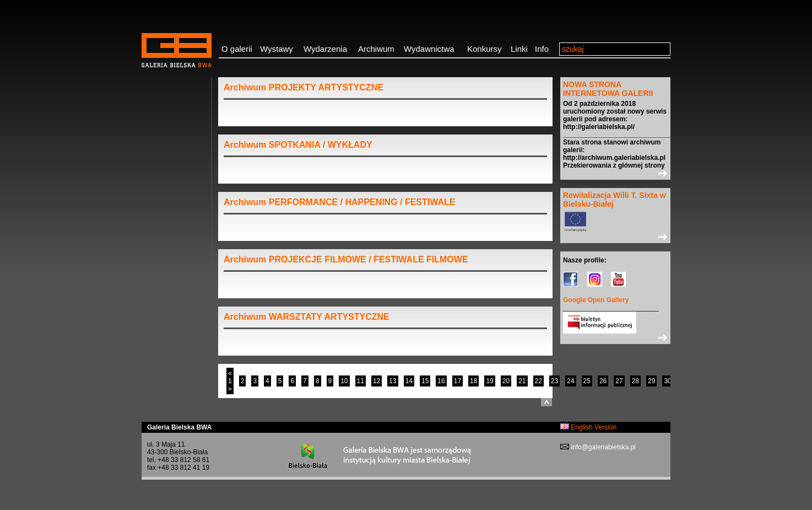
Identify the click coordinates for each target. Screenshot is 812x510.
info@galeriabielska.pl (602, 447)
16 (441, 381)
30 (667, 381)
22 (538, 381)
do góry (546, 402)
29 (651, 381)
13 (393, 381)
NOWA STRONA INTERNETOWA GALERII (608, 89)
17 (458, 381)
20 (506, 381)
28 (635, 381)
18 (473, 381)
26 (603, 381)
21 (522, 381)
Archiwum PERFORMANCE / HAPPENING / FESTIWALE (339, 202)
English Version (588, 427)
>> (615, 173)
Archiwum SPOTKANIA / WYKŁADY (298, 145)
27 (619, 381)
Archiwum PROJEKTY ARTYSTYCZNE (304, 87)
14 (409, 381)
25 (587, 381)
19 (489, 381)
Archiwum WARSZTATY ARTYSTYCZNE (307, 317)
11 (361, 381)
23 (554, 381)
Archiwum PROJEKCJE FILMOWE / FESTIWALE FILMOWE (346, 259)
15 (425, 381)
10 (344, 381)
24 (570, 381)
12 (377, 381)
